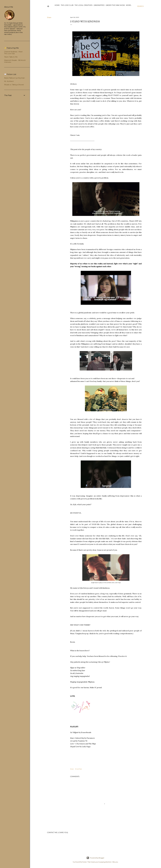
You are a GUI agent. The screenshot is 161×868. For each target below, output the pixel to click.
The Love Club (67, 5)
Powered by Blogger (95, 858)
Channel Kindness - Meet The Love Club (13, 53)
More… (129, 5)
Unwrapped (99, 5)
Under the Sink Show (115, 5)
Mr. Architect (9, 81)
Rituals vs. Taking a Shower (14, 85)
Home (57, 5)
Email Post (78, 769)
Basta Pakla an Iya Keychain (14, 78)
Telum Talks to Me (11, 57)
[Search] (140, 6)
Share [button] (49, 17)
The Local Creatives (83, 5)
